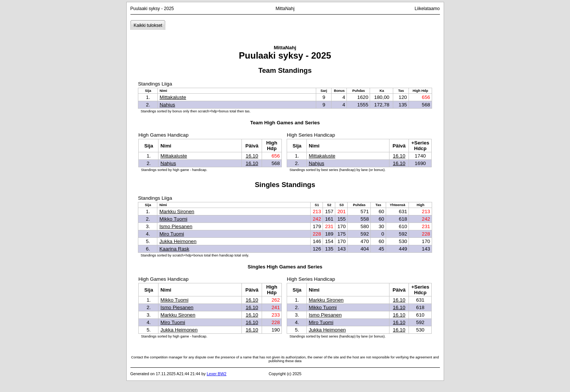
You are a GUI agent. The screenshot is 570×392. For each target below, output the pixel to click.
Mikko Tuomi (173, 219)
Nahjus (167, 105)
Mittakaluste (173, 97)
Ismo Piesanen (176, 226)
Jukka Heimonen (178, 241)
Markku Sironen (177, 211)
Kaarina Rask (174, 249)
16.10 (252, 156)
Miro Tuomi (172, 234)
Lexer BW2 (217, 374)
